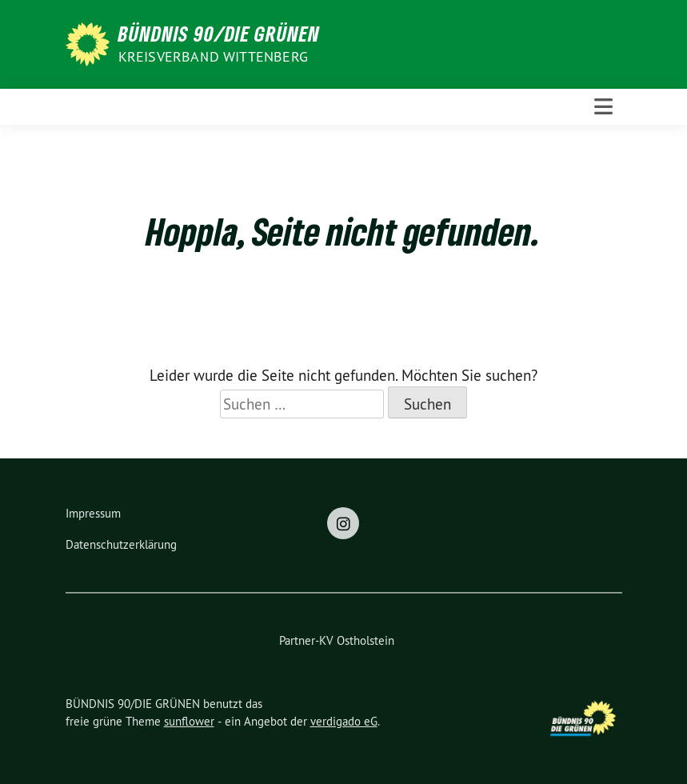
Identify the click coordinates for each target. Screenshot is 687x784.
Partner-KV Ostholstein (337, 640)
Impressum (93, 513)
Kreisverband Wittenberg (214, 56)
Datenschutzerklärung (121, 544)
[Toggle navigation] (603, 107)
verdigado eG (344, 721)
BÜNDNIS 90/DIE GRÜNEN (219, 34)
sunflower (189, 721)
